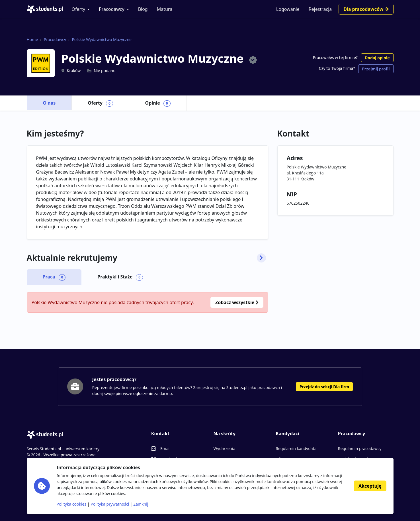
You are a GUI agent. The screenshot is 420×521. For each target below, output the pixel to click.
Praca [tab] (54, 277)
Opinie (158, 103)
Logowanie (288, 9)
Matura (165, 9)
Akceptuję (370, 486)
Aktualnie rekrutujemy (146, 258)
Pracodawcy (112, 9)
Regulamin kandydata (296, 448)
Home (32, 39)
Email (165, 448)
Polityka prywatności (110, 504)
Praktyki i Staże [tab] (120, 277)
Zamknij (141, 504)
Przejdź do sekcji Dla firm (324, 387)
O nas (49, 103)
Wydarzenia (224, 448)
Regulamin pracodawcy (360, 448)
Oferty (79, 9)
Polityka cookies (72, 504)
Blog (143, 9)
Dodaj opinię (377, 58)
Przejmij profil (376, 69)
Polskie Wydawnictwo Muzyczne (102, 39)
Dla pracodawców (366, 9)
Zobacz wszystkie (237, 302)
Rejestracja (320, 9)
